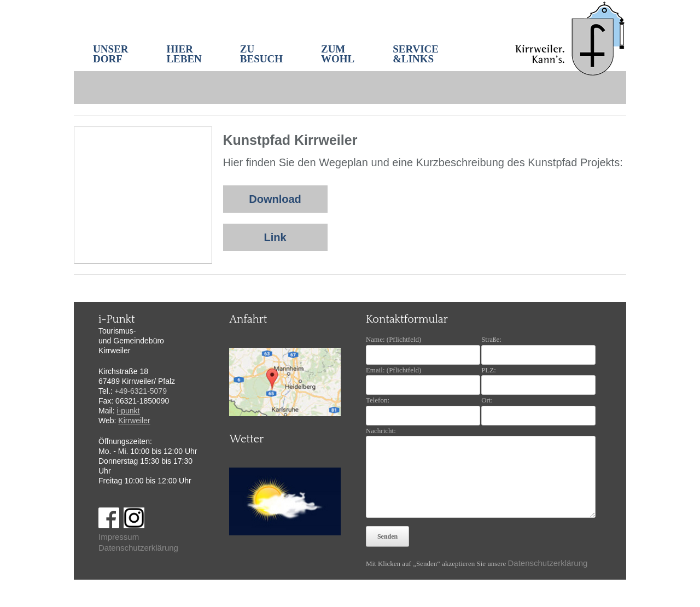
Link (275, 237)
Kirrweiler (134, 421)
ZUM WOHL (338, 54)
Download (275, 199)
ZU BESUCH (261, 54)
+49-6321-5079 (141, 391)
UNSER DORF (110, 54)
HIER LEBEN (184, 54)
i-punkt (128, 411)
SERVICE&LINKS (416, 54)
